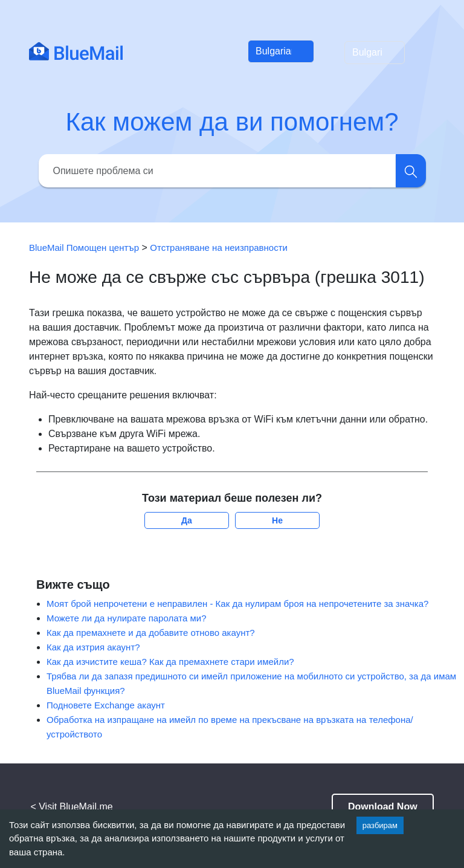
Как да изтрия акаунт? (93, 647)
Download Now (383, 807)
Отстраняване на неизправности (219, 248)
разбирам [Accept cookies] (380, 825)
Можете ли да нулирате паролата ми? (126, 618)
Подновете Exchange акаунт (106, 705)
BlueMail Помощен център (84, 248)
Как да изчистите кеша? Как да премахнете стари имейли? (170, 662)
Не (277, 520)
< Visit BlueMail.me (71, 807)
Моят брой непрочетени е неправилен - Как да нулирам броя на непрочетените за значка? (237, 604)
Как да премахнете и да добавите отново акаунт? (151, 633)
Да (187, 520)
